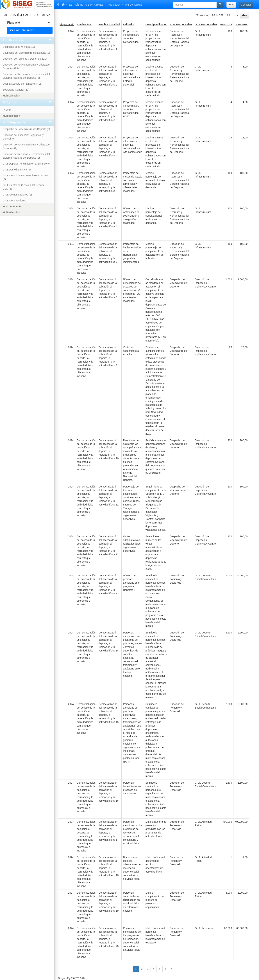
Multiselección (11, 96)
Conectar (246, 5)
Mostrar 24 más (12, 206)
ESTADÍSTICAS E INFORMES (86, 5)
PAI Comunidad (134, 5)
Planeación (114, 5)
